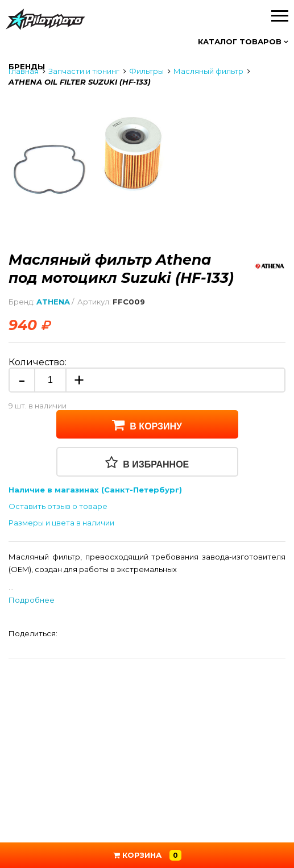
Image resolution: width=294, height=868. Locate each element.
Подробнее (32, 600)
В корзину (147, 424)
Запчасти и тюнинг (84, 71)
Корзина (147, 855)
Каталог (243, 41)
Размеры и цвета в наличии (61, 523)
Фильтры (146, 71)
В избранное (147, 462)
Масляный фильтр (208, 71)
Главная (24, 71)
